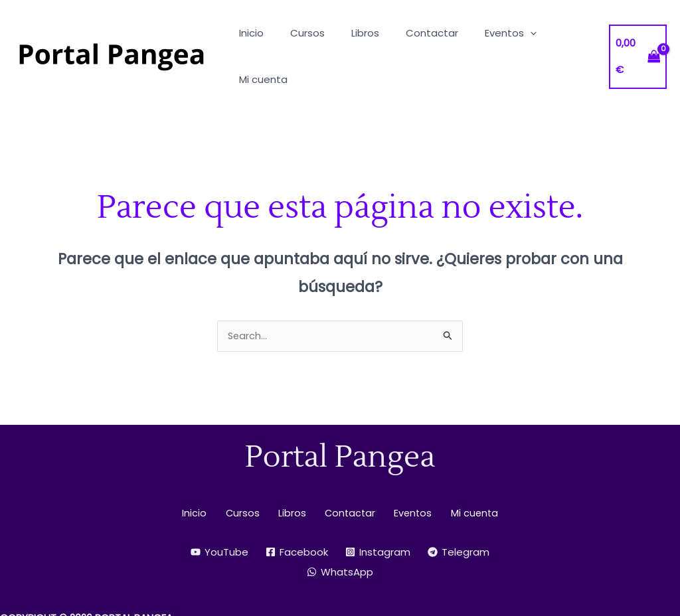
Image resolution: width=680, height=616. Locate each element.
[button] (507, 33)
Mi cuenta (463, 468)
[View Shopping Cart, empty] (636, 34)
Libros (293, 468)
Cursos (248, 468)
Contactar (346, 468)
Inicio (206, 468)
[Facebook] (297, 507)
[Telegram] (459, 507)
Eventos (405, 468)
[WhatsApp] (340, 527)
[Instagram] (378, 507)
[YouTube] (219, 507)
